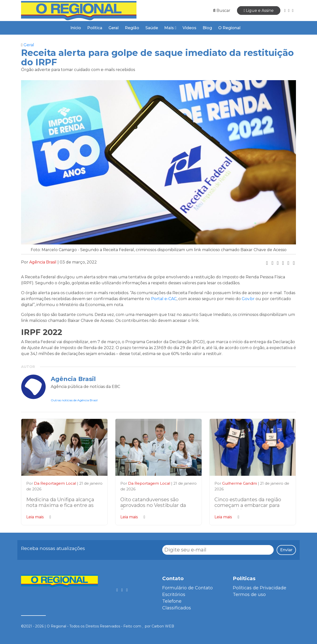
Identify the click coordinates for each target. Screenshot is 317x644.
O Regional (229, 28)
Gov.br (248, 299)
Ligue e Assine (259, 11)
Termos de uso (249, 595)
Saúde (152, 28)
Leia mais (39, 517)
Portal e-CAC (164, 299)
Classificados (177, 608)
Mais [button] (170, 28)
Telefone (172, 601)
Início (76, 28)
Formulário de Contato (187, 588)
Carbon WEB (163, 626)
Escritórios (174, 595)
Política (95, 28)
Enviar (286, 550)
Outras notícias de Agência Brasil (74, 400)
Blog (207, 28)
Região (132, 28)
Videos (189, 28)
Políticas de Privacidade (260, 588)
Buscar (222, 11)
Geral (114, 28)
